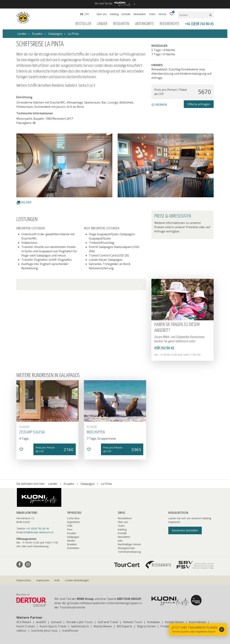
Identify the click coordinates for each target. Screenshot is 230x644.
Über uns (102, 14)
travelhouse (70, 631)
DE (82, 14)
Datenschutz (24, 580)
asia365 (41, 622)
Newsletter (140, 14)
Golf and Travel (108, 622)
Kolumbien (73, 548)
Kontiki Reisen (174, 622)
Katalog (114, 14)
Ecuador (72, 533)
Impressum (43, 580)
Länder (102, 24)
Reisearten (121, 24)
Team (152, 14)
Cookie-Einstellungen (77, 580)
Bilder (24, 202)
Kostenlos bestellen (185, 530)
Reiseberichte (169, 24)
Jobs (120, 541)
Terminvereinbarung (129, 552)
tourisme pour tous (44, 631)
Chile (70, 526)
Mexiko (71, 541)
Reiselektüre (125, 518)
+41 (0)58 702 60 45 (199, 24)
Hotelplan (154, 622)
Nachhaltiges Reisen (129, 544)
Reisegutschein (126, 548)
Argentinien (73, 522)
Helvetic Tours (133, 622)
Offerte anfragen (199, 104)
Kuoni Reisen (197, 622)
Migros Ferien (146, 626)
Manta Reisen (103, 626)
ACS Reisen (24, 622)
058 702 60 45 (164, 348)
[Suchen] (193, 15)
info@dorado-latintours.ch (38, 532)
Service (162, 14)
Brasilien (72, 544)
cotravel (56, 622)
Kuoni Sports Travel (53, 626)
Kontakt (126, 14)
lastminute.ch (80, 626)
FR (87, 14)
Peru (70, 529)
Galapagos (73, 537)
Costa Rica (73, 518)
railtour (21, 631)
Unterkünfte (144, 24)
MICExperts (125, 626)
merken (159, 105)
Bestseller (83, 24)
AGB (57, 580)
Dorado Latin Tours (80, 622)
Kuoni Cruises (26, 626)
